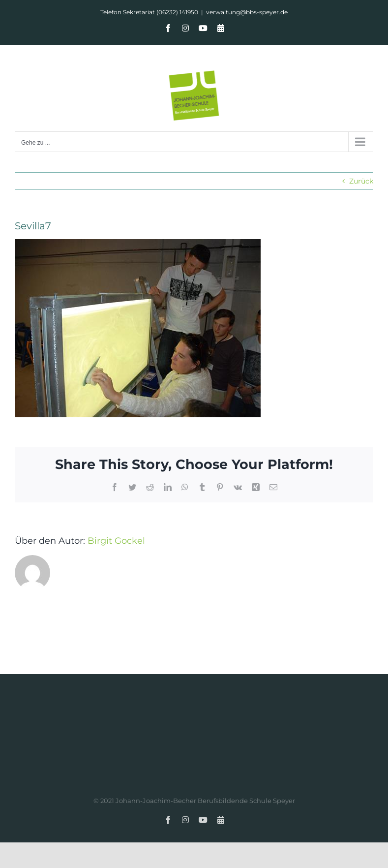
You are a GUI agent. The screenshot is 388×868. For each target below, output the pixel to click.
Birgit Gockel (116, 541)
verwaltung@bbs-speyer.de (247, 12)
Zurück (361, 181)
